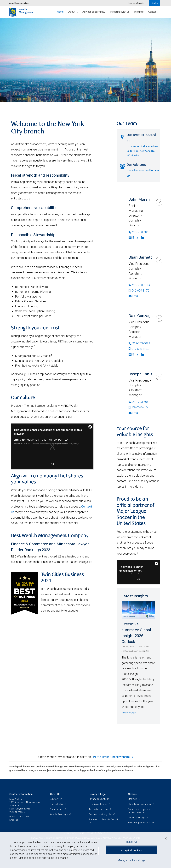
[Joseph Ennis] (159, 377)
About (73, 12)
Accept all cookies (131, 850)
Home (60, 12)
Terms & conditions (98, 809)
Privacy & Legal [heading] (97, 794)
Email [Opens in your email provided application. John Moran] (134, 237)
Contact (153, 12)
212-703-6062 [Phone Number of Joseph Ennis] (139, 402)
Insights (139, 12)
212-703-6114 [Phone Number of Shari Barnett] (139, 285)
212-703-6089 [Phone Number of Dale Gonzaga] (139, 343)
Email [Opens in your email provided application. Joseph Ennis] (134, 413)
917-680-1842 (139, 349)
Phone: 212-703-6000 (20, 817)
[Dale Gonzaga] (159, 318)
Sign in (155, 3)
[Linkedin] (143, 238)
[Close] (166, 838)
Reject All (131, 842)
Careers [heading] (132, 794)
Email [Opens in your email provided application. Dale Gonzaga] (134, 354)
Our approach (57, 809)
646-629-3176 (139, 290)
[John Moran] (159, 202)
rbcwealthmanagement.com (19, 3)
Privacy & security (98, 799)
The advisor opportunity (140, 804)
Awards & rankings (59, 814)
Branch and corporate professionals (139, 811)
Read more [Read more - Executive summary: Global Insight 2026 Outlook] (128, 713)
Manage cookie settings (131, 860)
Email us (14, 820)
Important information (136, 3)
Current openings (137, 818)
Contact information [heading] (21, 794)
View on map (16, 812)
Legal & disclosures (98, 804)
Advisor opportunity (94, 12)
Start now (133, 799)
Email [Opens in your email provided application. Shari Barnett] (134, 296)
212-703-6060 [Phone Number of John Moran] (139, 232)
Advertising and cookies (140, 823)
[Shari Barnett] (159, 260)
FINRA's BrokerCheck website (111, 757)
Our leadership (57, 804)
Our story (54, 799)
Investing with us (120, 12)
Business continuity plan (101, 814)
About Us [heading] (55, 794)
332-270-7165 (139, 407)
